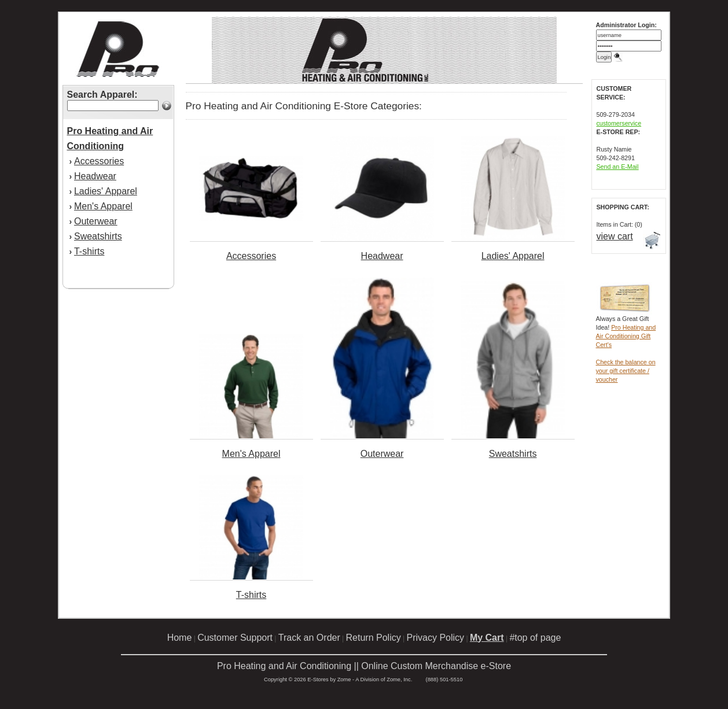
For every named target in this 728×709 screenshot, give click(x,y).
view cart (615, 236)
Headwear (95, 176)
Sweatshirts (98, 236)
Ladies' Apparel (106, 191)
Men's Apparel (103, 206)
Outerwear (96, 221)
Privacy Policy (436, 638)
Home (180, 638)
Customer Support (235, 638)
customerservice (619, 123)
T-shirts (89, 251)
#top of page (535, 638)
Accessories (99, 161)
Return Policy (374, 638)
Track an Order (309, 638)
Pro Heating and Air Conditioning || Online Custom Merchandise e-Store (364, 666)
